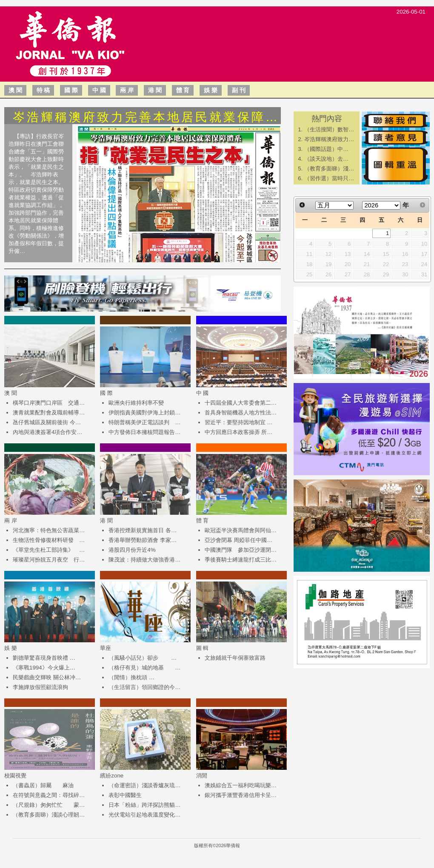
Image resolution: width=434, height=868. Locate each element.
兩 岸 (127, 90)
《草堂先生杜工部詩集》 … (49, 550)
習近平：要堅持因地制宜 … (239, 422)
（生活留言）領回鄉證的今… (144, 687)
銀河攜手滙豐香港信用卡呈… (241, 795)
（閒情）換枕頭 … (131, 677)
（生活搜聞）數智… (329, 129)
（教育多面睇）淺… (329, 169)
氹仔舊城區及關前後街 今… (47, 422)
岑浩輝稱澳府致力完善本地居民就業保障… (146, 117)
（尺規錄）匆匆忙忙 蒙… (49, 805)
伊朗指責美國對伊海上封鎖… (144, 413)
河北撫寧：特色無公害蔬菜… (49, 530)
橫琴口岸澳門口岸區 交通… (49, 403)
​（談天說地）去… (326, 159)
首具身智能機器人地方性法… (241, 413)
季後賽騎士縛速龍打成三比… (241, 560)
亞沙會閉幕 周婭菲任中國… (239, 540)
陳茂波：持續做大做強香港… (144, 560)
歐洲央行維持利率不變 (136, 403)
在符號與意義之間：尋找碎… (49, 795)
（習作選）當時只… (329, 178)
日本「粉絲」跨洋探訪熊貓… (144, 805)
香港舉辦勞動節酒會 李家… (143, 540)
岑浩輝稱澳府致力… (329, 139)
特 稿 (43, 90)
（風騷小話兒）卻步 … (143, 658)
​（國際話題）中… (326, 149)
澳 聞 (15, 90)
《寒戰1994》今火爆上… (44, 668)
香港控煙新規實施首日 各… (143, 530)
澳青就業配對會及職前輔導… (49, 413)
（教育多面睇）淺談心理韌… (49, 815)
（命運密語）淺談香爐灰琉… (144, 785)
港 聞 (155, 90)
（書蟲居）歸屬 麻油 (43, 785)
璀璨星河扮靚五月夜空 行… (49, 560)
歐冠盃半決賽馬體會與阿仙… (241, 530)
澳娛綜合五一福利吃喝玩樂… (241, 785)
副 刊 (239, 90)
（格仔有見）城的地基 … (144, 668)
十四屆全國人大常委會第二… (241, 403)
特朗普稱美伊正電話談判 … (144, 422)
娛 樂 (211, 90)
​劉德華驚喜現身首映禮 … (44, 658)
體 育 (183, 90)
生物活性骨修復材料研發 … (49, 540)
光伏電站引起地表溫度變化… (144, 815)
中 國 (99, 90)
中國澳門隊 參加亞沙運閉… (241, 550)
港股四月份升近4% (132, 550)
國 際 (71, 90)
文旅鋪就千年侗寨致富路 (235, 658)
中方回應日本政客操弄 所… (239, 432)
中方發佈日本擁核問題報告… (144, 432)
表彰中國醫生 (125, 795)
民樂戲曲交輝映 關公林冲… (47, 677)
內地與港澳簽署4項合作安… (48, 432)
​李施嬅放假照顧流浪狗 (40, 687)
